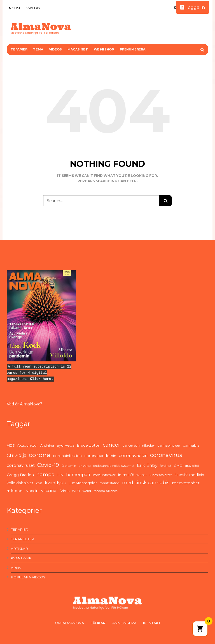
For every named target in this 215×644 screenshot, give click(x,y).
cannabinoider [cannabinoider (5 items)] (169, 446)
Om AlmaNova (69, 623)
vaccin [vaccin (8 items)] (32, 491)
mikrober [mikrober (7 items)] (15, 491)
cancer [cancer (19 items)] (111, 445)
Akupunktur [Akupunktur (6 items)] (27, 445)
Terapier (19, 49)
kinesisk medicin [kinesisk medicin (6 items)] (189, 475)
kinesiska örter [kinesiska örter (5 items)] (161, 475)
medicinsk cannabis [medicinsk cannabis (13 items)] (146, 483)
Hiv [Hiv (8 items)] (60, 475)
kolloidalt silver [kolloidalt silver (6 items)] (20, 483)
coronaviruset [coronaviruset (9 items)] (21, 465)
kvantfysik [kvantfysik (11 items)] (55, 483)
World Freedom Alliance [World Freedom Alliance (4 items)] (100, 491)
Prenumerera (133, 49)
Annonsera (124, 623)
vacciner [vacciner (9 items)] (50, 491)
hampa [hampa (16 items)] (45, 474)
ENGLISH (14, 8)
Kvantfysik (21, 558)
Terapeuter (23, 539)
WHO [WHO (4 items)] (76, 491)
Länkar (98, 623)
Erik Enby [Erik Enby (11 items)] (147, 465)
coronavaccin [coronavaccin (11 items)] (133, 455)
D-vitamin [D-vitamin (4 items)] (69, 466)
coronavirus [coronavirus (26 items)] (166, 455)
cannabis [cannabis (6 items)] (191, 445)
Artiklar (19, 549)
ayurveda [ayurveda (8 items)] (66, 445)
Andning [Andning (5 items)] (47, 446)
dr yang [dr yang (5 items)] (85, 466)
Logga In (193, 7)
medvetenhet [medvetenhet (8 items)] (186, 483)
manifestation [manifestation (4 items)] (109, 483)
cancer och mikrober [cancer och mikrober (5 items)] (139, 446)
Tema (38, 49)
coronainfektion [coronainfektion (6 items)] (67, 456)
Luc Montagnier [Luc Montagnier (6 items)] (83, 483)
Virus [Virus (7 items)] (65, 491)
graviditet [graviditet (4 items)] (192, 466)
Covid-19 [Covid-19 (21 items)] (48, 465)
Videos (55, 49)
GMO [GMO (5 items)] (178, 466)
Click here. (42, 379)
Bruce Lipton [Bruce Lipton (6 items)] (89, 445)
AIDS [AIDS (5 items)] (11, 446)
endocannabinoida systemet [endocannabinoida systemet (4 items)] (114, 466)
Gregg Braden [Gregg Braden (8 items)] (20, 475)
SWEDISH (34, 8)
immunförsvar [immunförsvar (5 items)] (104, 475)
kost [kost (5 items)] (39, 483)
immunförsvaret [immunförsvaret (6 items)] (133, 475)
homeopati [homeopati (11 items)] (78, 475)
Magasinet (78, 49)
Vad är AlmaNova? (24, 404)
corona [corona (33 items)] (40, 455)
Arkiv (16, 568)
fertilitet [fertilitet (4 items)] (166, 466)
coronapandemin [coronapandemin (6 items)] (100, 456)
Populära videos (28, 577)
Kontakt (152, 623)
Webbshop (104, 49)
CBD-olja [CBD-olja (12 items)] (17, 455)
